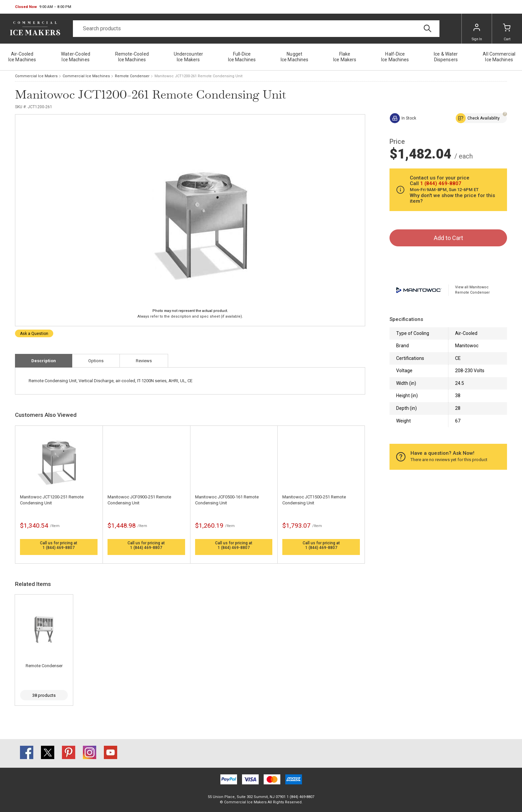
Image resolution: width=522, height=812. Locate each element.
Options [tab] (96, 361)
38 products (44, 695)
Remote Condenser (132, 76)
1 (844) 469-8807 (59, 548)
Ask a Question (34, 334)
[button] (43, 7)
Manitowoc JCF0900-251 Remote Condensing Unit (139, 500)
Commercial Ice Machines (86, 76)
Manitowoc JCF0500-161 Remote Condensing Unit (227, 500)
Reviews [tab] (144, 361)
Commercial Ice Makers (36, 76)
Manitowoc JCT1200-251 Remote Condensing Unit (52, 500)
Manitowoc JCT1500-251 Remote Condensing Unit (314, 500)
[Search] (256, 29)
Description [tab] (44, 361)
